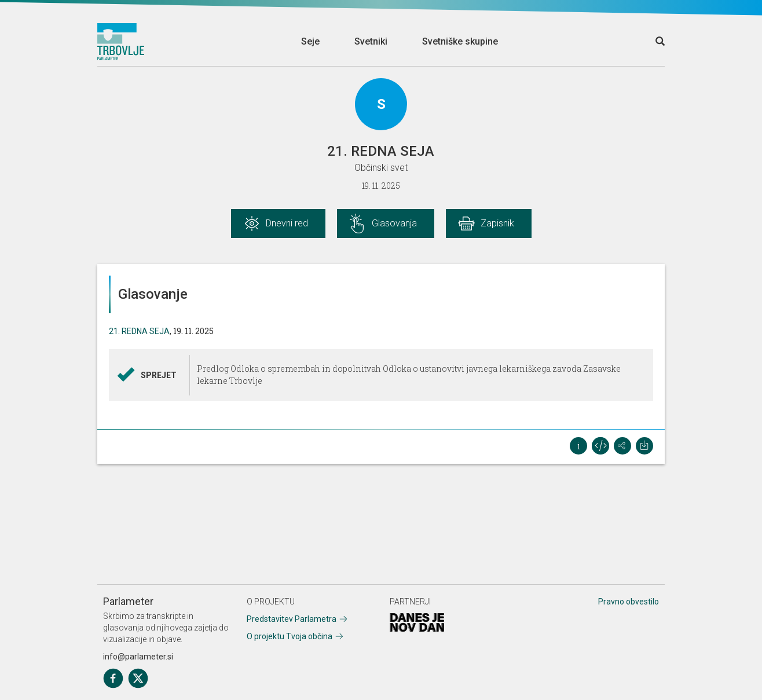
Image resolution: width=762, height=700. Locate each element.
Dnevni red (287, 223)
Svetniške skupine (460, 41)
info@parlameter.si (138, 657)
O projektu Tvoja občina (290, 636)
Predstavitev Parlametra (292, 619)
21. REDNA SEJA (139, 331)
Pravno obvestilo (629, 602)
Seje (310, 41)
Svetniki (371, 41)
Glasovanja (394, 223)
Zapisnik (497, 223)
